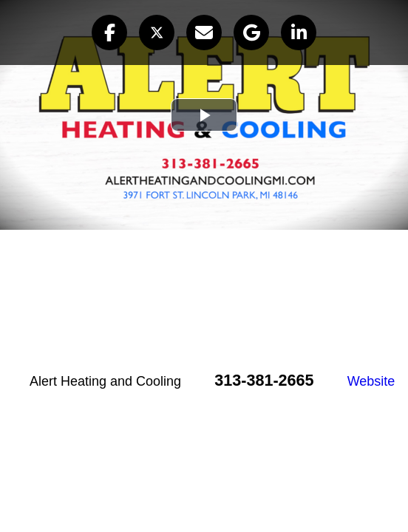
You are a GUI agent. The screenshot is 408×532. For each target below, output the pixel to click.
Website (371, 381)
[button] (109, 33)
